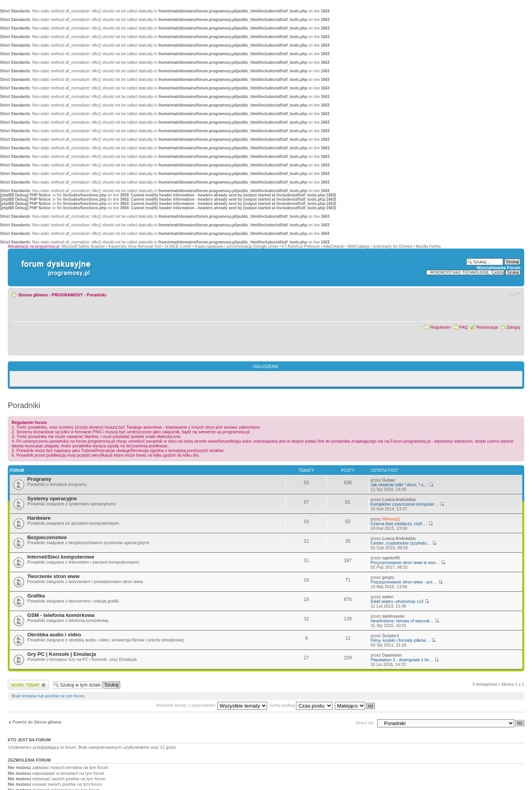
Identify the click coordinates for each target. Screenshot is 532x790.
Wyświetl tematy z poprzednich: (212, 705)
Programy (39, 479)
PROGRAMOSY (67, 295)
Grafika (36, 596)
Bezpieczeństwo (47, 537)
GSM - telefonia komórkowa (61, 615)
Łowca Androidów (399, 499)
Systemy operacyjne (52, 498)
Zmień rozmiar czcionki (515, 293)
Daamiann (392, 655)
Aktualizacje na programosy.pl (34, 246)
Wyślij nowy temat (28, 685)
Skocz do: (365, 723)
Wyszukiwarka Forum (499, 268)
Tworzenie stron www (53, 576)
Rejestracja (487, 327)
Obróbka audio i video (54, 635)
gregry (388, 577)
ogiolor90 (391, 558)
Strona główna (33, 295)
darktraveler (394, 616)
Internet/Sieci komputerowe (61, 557)
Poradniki (96, 295)
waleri (388, 597)
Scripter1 (391, 636)
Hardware (39, 518)
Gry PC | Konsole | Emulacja (62, 654)
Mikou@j (391, 519)
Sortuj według (301, 705)
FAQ (464, 327)
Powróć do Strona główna (37, 722)
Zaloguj (513, 327)
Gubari (389, 480)
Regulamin (440, 327)
